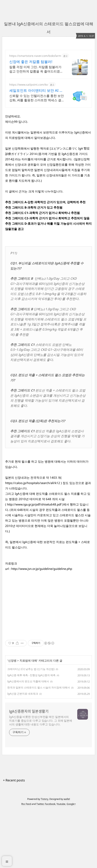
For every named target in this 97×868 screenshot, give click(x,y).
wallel (67, 858)
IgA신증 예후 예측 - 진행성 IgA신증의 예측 (31, 734)
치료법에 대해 (28, 719)
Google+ (71, 863)
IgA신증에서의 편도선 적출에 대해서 (28, 740)
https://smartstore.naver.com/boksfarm (35, 56)
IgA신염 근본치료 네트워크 (23, 752)
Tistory (44, 858)
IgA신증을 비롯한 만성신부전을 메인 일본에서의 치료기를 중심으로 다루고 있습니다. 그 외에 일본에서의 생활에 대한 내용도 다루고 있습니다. (41, 779)
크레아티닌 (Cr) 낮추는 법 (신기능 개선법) (31, 728)
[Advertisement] (48, 138)
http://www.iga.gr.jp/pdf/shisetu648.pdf (34, 563)
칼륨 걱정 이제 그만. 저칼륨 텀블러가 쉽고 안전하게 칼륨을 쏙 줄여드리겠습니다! (36, 69)
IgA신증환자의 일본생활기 (29, 770)
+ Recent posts (14, 839)
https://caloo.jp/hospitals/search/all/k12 (33, 541)
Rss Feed (26, 863)
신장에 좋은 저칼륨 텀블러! (31, 62)
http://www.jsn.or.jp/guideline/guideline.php (42, 627)
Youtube (61, 863)
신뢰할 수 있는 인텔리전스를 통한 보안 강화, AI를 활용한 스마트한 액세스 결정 (37, 98)
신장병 (12, 719)
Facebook (50, 863)
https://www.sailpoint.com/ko (29, 85)
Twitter (40, 863)
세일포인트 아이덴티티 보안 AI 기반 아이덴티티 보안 (36, 90)
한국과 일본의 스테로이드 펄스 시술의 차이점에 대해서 (39, 746)
